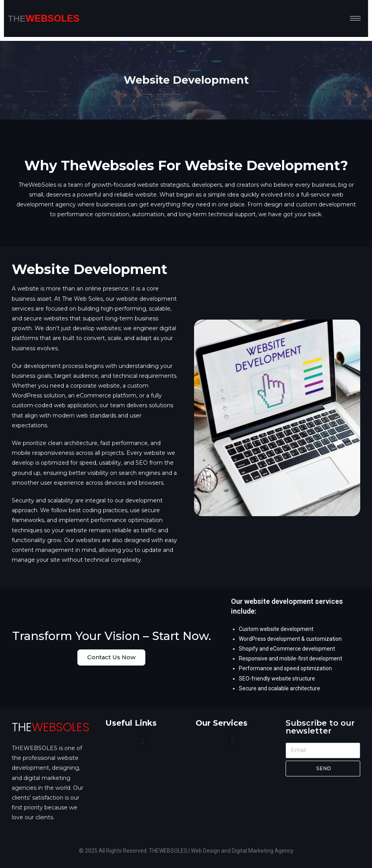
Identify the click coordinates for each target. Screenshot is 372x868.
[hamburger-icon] (355, 18)
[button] (143, 741)
